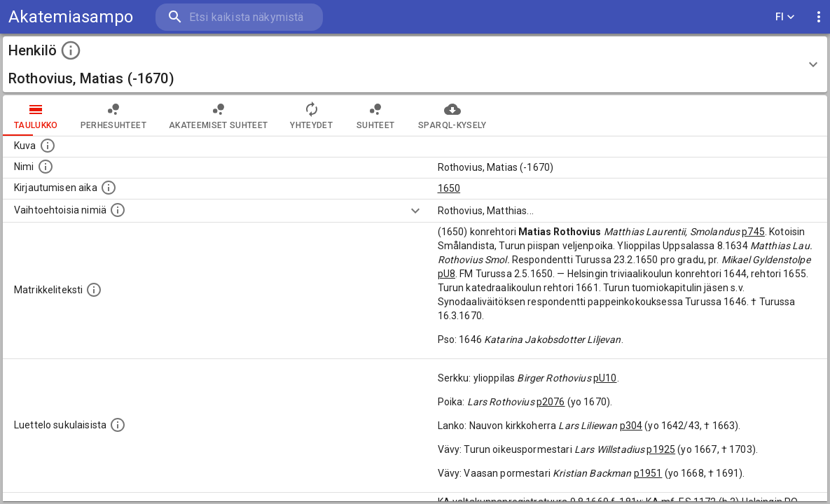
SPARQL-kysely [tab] (452, 115)
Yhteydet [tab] (311, 115)
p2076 (551, 402)
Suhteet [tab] (375, 115)
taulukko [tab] (36, 115)
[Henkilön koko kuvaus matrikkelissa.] (94, 290)
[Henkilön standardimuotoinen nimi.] (46, 167)
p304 (631, 426)
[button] (415, 64)
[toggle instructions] (71, 50)
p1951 (648, 473)
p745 (753, 232)
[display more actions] (819, 17)
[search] (238, 17)
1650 (449, 188)
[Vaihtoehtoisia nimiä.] (118, 210)
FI (785, 17)
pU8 (447, 274)
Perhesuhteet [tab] (113, 115)
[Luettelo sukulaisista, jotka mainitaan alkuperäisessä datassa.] (118, 425)
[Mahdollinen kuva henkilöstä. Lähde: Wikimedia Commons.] (48, 146)
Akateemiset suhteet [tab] (219, 115)
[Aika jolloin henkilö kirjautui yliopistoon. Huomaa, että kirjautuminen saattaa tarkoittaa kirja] (109, 188)
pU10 (605, 378)
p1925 (661, 449)
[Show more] (415, 211)
